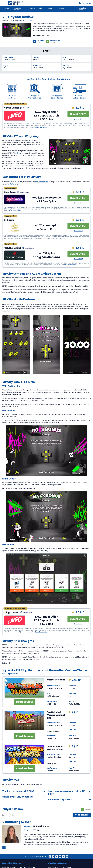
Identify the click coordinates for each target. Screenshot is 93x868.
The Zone (71, 9)
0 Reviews (53, 42)
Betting (61, 8)
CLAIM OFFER (78, 114)
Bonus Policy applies (41, 127)
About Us (87, 3)
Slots (41, 8)
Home (7, 8)
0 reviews (88, 810)
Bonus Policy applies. (70, 265)
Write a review (82, 815)
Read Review (78, 119)
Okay (39, 42)
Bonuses (51, 8)
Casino (32, 8)
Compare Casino (17, 9)
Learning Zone (82, 9)
